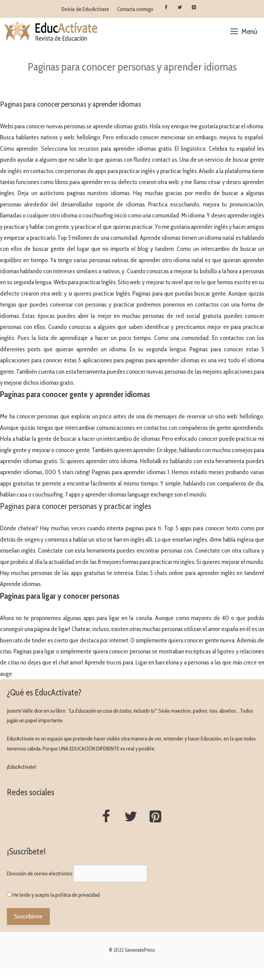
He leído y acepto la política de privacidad (56, 895)
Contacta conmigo (135, 9)
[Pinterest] (194, 8)
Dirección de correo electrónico (40, 874)
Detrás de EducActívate (85, 9)
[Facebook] (166, 8)
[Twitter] (180, 8)
